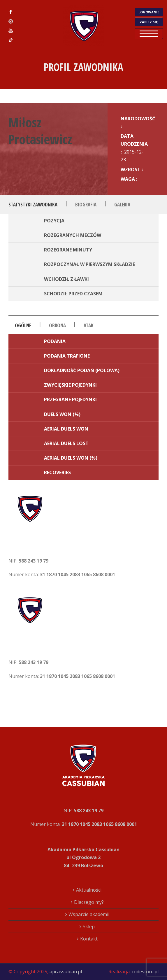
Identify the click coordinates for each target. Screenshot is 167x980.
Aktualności (89, 890)
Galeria (122, 205)
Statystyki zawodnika (33, 205)
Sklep (89, 927)
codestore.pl (145, 972)
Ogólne (23, 325)
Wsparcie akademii (89, 914)
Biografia (86, 205)
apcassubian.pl (66, 972)
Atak (89, 325)
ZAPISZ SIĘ (149, 22)
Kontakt (89, 939)
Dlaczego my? (89, 902)
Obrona (57, 325)
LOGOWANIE (149, 12)
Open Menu (149, 34)
